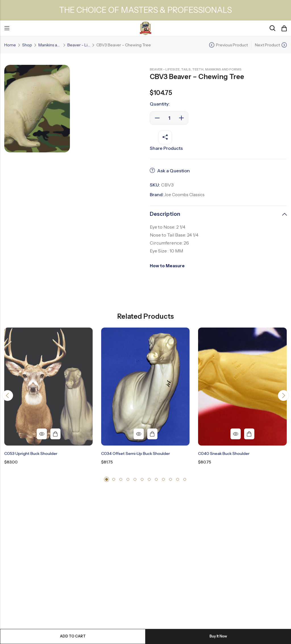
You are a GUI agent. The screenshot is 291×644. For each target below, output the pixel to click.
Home (10, 45)
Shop (27, 45)
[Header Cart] (284, 28)
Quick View (42, 434)
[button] (8, 397)
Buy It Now (218, 636)
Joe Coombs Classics (186, 194)
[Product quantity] (169, 118)
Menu (7, 28)
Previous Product (232, 45)
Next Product (267, 45)
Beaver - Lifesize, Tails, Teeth (79, 45)
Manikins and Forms (50, 45)
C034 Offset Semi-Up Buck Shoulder (136, 454)
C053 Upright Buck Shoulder (31, 454)
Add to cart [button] (55, 434)
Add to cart (73, 636)
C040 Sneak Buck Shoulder (224, 454)
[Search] (272, 28)
